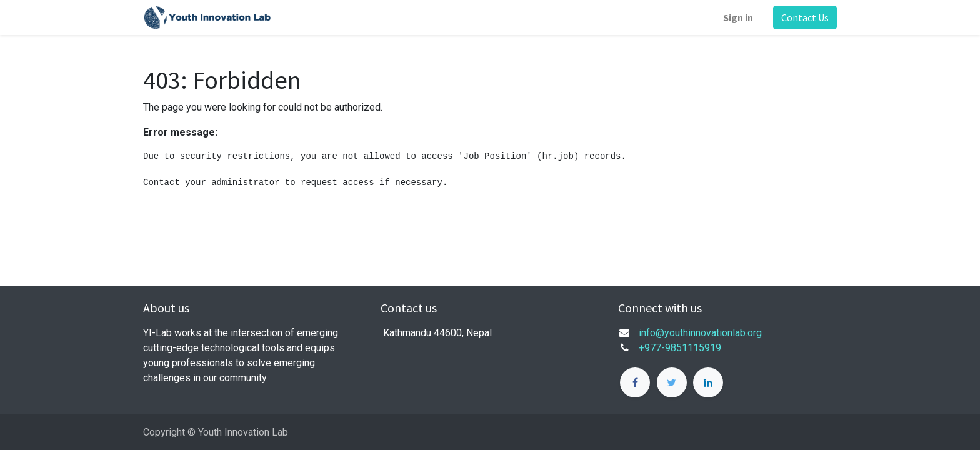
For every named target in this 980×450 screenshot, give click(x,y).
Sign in (738, 17)
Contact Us (805, 17)
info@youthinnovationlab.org (700, 333)
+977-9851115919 (680, 348)
